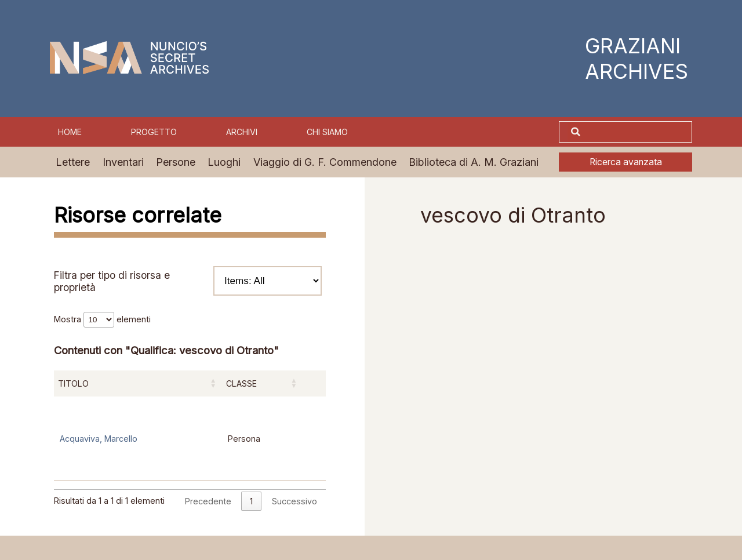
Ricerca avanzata (626, 162)
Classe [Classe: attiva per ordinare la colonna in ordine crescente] (241, 383)
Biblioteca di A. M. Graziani (474, 162)
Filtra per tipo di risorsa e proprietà (188, 281)
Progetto (154, 132)
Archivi (242, 132)
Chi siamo (327, 132)
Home (70, 132)
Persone (176, 162)
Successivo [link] (294, 501)
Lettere (73, 162)
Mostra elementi (102, 319)
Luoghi (224, 162)
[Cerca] (638, 132)
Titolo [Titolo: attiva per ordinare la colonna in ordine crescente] (73, 383)
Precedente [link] (208, 501)
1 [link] (251, 501)
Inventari (123, 162)
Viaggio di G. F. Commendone (325, 162)
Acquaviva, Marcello (99, 439)
